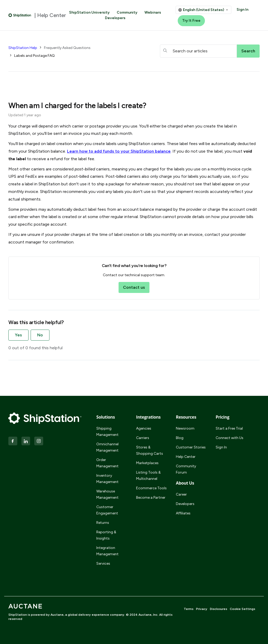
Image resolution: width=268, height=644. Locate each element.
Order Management (107, 463)
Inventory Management (107, 479)
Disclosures (219, 609)
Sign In (242, 10)
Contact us (134, 287)
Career (181, 494)
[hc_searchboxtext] (198, 51)
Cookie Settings (242, 609)
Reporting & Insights (106, 535)
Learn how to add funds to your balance (119, 151)
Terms (189, 609)
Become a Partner (151, 498)
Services (103, 563)
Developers (115, 18)
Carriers (143, 438)
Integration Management (107, 551)
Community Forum (186, 469)
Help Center (186, 457)
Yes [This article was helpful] (18, 335)
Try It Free (191, 21)
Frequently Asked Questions (67, 48)
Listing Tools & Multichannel (148, 476)
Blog (180, 438)
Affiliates (183, 513)
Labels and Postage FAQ (34, 56)
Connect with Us (230, 438)
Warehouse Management (107, 494)
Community (127, 12)
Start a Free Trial (229, 428)
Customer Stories (191, 447)
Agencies (144, 428)
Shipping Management (107, 432)
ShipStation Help (23, 48)
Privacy (202, 609)
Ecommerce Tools (151, 488)
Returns (103, 523)
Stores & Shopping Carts (150, 450)
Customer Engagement (107, 510)
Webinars (153, 12)
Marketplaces (147, 463)
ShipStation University (89, 12)
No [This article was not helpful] (40, 335)
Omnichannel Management (107, 447)
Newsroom (185, 428)
